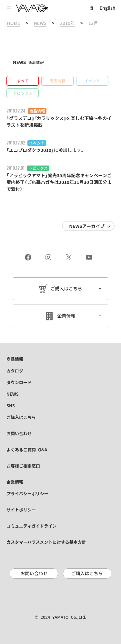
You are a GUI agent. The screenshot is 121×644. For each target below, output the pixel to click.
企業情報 (66, 316)
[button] (23, 81)
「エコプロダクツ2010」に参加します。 (45, 150)
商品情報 (37, 111)
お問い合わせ (34, 574)
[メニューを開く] (9, 8)
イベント (37, 143)
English (108, 8)
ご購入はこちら (66, 289)
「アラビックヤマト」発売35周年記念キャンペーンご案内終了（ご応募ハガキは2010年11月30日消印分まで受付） (59, 182)
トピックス (38, 168)
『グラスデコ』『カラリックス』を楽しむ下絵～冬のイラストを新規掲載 (59, 122)
